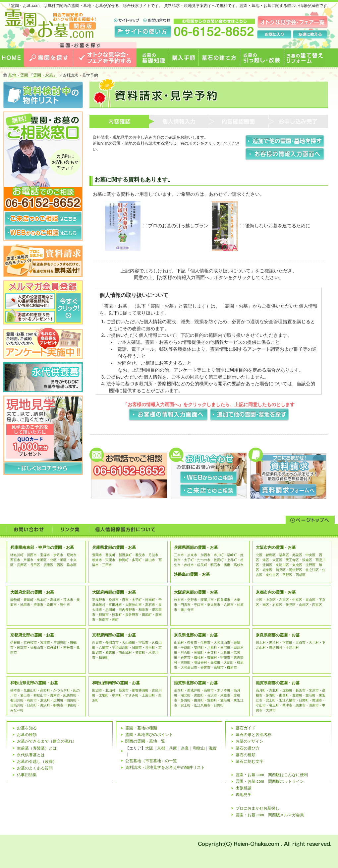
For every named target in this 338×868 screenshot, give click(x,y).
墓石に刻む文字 (250, 761)
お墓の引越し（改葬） (37, 761)
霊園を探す (49, 72)
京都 (161, 748)
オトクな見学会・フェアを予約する (105, 75)
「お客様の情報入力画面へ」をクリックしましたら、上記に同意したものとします (209, 404)
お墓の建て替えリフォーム (306, 75)
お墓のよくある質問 (35, 768)
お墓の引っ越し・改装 (262, 72)
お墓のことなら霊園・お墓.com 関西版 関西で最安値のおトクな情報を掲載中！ (50, 52)
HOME (12, 72)
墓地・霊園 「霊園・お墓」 (33, 75)
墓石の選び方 (248, 748)
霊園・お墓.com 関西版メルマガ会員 (270, 815)
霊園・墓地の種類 (141, 728)
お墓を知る (27, 728)
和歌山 (199, 748)
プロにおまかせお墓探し (257, 808)
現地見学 (244, 795)
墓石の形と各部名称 (253, 735)
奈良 (185, 748)
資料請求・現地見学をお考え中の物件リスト (165, 767)
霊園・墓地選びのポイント (149, 735)
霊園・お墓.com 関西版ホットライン (270, 781)
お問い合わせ (29, 530)
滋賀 (213, 748)
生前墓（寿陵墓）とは (37, 748)
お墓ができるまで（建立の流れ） (47, 741)
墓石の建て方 (220, 72)
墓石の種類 (246, 755)
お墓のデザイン (250, 741)
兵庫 (173, 748)
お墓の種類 (27, 735)
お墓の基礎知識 (153, 72)
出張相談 (244, 788)
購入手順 (184, 72)
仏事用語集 (27, 775)
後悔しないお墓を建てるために (275, 226)
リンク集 (71, 530)
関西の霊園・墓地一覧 (145, 741)
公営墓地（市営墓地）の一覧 (151, 761)
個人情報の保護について (125, 530)
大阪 (149, 748)
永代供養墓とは (31, 755)
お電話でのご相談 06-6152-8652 (43, 198)
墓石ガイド (246, 728)
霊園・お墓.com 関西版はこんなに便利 (272, 775)
